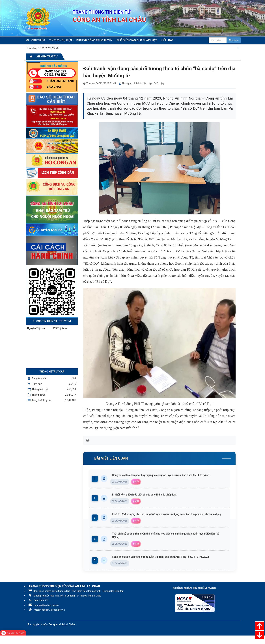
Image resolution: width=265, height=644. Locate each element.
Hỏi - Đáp (168, 40)
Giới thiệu (38, 40)
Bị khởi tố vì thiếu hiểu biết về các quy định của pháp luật (151, 499)
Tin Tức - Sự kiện (61, 40)
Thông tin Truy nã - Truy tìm (52, 321)
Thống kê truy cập (52, 372)
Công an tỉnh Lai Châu (62, 633)
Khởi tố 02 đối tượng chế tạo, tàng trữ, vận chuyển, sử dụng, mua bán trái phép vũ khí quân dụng (169, 520)
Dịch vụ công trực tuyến (94, 40)
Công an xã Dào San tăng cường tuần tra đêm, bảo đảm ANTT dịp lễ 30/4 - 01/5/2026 (169, 565)
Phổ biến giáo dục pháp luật (137, 40)
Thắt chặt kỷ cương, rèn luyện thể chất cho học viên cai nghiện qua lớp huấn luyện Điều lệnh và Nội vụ (169, 544)
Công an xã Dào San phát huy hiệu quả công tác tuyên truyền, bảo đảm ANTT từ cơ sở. (169, 477)
